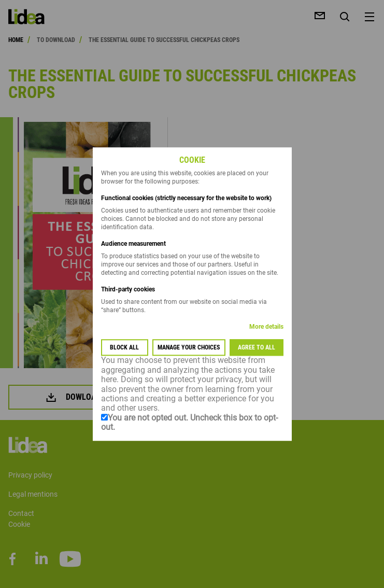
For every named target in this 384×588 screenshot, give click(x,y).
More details (266, 327)
